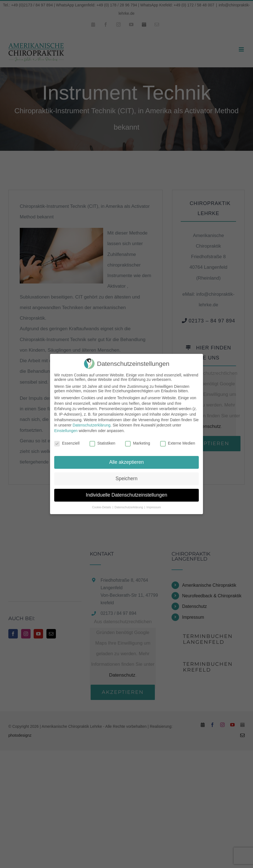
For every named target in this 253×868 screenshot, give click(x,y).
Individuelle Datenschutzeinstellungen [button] (127, 495)
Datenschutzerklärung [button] (129, 507)
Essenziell (67, 443)
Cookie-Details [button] (102, 507)
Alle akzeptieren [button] (127, 462)
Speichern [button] (127, 479)
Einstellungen (66, 431)
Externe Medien (178, 443)
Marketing (137, 443)
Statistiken (102, 443)
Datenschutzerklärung (91, 425)
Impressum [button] (154, 507)
